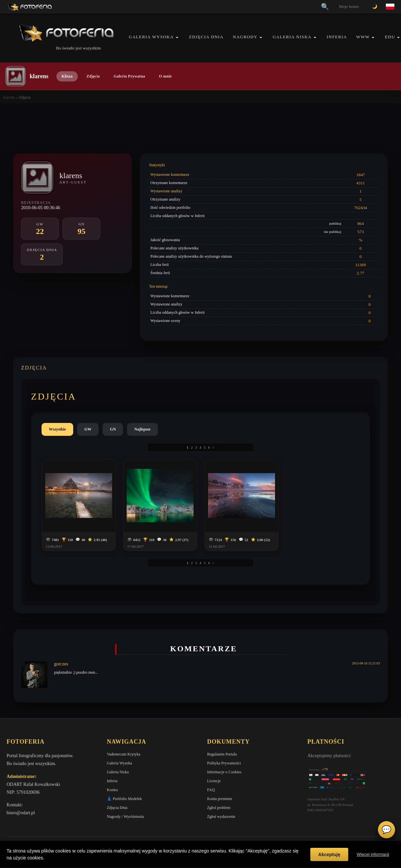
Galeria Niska (292, 37)
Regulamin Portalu (222, 754)
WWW (363, 37)
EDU (390, 37)
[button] (177, 37)
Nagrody (245, 37)
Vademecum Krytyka (124, 754)
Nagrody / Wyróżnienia (125, 817)
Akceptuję (329, 854)
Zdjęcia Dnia (206, 37)
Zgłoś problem (219, 808)
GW (88, 429)
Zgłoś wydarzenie (221, 817)
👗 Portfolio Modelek (124, 799)
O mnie (165, 76)
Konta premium (220, 799)
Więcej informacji (373, 854)
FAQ (211, 790)
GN (113, 429)
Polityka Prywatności (224, 763)
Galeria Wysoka (151, 37)
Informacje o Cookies (224, 772)
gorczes (61, 664)
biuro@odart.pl (21, 813)
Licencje (214, 781)
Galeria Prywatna (129, 76)
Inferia (337, 37)
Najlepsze (142, 429)
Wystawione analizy (166, 191)
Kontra (112, 790)
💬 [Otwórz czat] (386, 830)
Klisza (67, 76)
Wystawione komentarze (170, 175)
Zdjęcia (93, 76)
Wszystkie (57, 429)
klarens (9, 97)
